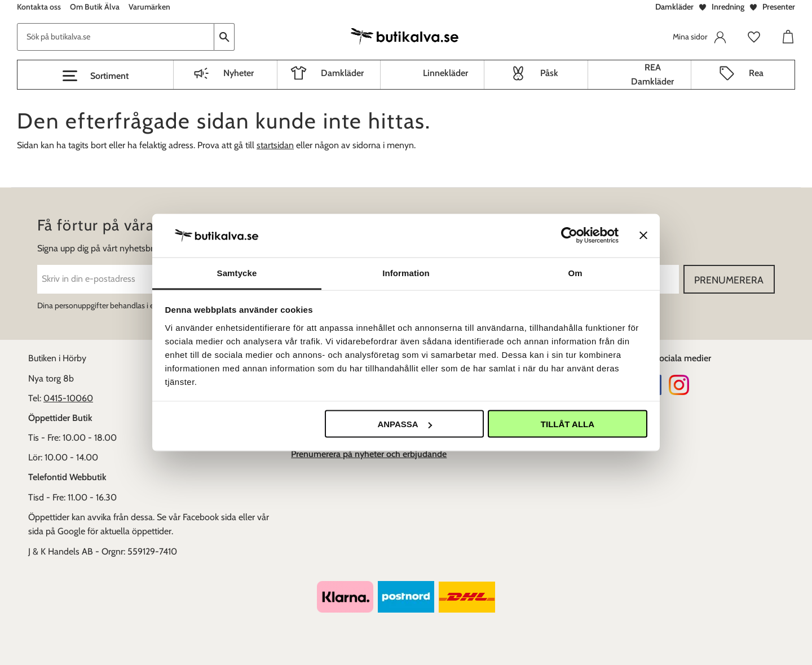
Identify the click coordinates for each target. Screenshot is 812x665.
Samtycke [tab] (237, 272)
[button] (95, 76)
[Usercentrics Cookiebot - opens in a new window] (569, 236)
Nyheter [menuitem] (239, 73)
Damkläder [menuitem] (342, 73)
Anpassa (404, 424)
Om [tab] (575, 272)
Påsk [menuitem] (549, 73)
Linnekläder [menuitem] (445, 73)
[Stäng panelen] (643, 236)
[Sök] (224, 37)
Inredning (728, 7)
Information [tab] (406, 272)
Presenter (779, 7)
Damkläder (674, 7)
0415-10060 (68, 398)
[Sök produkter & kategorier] (116, 37)
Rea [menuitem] (756, 73)
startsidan (275, 145)
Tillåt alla (568, 424)
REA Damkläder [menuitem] (652, 75)
